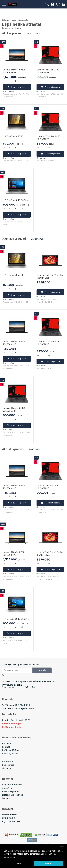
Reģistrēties (8, 765)
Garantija (6, 798)
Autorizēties (8, 761)
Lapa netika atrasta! (20, 20)
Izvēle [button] (18, 863)
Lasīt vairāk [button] (10, 857)
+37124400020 (22, 705)
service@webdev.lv (24, 708)
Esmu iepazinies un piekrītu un (29, 683)
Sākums (5, 20)
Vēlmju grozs (8, 768)
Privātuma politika (11, 791)
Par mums (7, 743)
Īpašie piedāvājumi (11, 750)
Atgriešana (7, 788)
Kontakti (6, 747)
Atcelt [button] (62, 847)
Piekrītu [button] (49, 863)
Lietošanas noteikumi (12, 795)
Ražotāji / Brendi (10, 754)
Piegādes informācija (12, 785)
